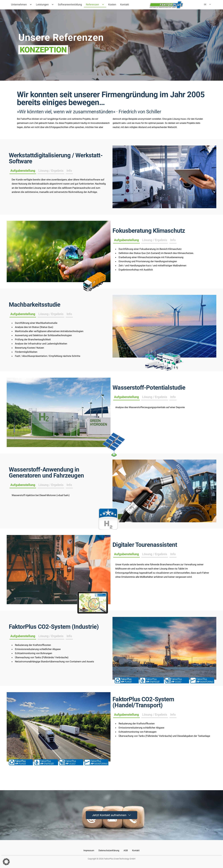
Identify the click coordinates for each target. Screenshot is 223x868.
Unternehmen (22, 5)
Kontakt (125, 4)
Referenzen (95, 5)
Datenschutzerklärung (109, 850)
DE (207, 4)
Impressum (89, 850)
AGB (126, 850)
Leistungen (45, 5)
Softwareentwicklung (70, 4)
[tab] (127, 432)
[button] (6, 862)
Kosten (112, 4)
